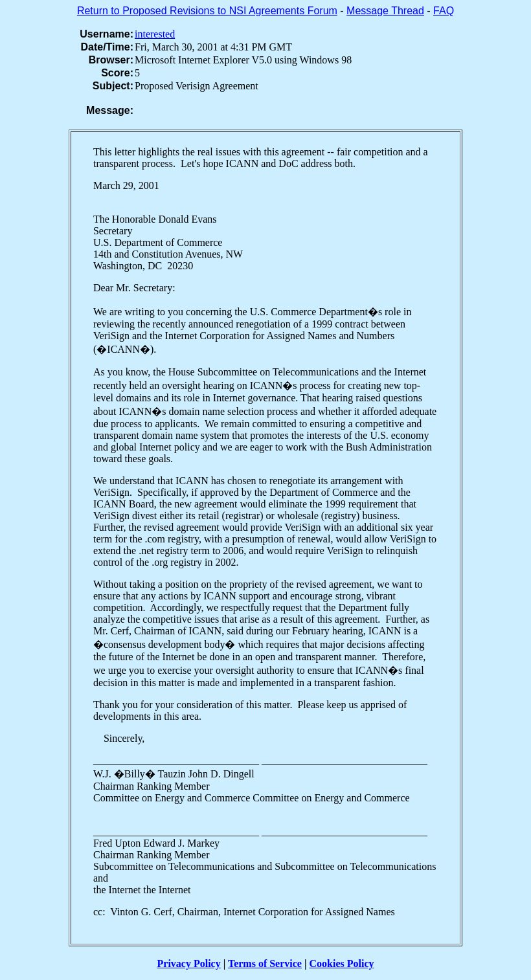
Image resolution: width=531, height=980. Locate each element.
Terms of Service (265, 963)
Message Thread (385, 11)
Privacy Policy (189, 963)
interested (155, 34)
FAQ (444, 11)
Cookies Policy (342, 963)
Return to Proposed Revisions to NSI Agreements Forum (207, 11)
